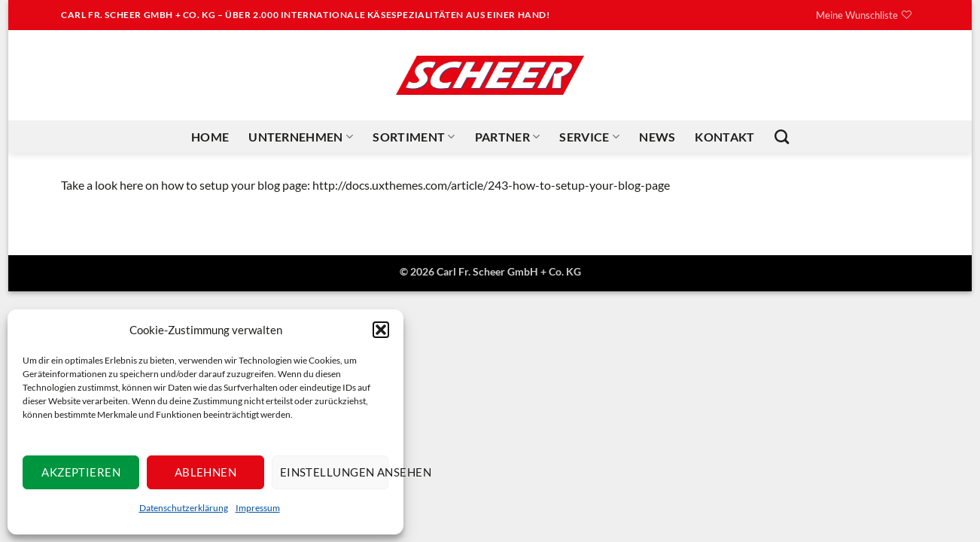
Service (589, 137)
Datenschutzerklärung (184, 508)
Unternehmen (301, 137)
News (657, 137)
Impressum (258, 508)
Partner (508, 137)
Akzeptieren (81, 472)
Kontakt (724, 137)
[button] (381, 330)
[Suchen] (782, 137)
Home (210, 137)
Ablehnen (206, 472)
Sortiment (414, 137)
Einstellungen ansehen (334, 472)
